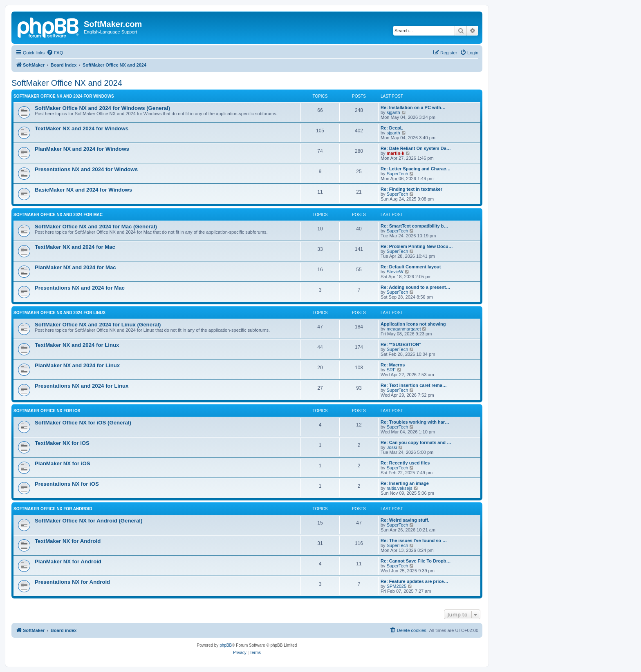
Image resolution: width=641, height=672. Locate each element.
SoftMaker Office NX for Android (53, 509)
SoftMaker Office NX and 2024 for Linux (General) (98, 325)
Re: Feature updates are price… (415, 581)
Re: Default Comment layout (411, 267)
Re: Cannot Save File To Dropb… (416, 561)
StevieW (395, 272)
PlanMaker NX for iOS (63, 463)
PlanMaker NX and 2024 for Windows (82, 149)
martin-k (396, 153)
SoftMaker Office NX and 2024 (67, 83)
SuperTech (398, 174)
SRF (391, 370)
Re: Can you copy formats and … (416, 442)
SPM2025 (397, 586)
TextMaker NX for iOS (62, 443)
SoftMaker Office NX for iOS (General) (83, 423)
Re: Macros (393, 365)
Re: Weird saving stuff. (405, 520)
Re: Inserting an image (405, 483)
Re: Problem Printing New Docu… (417, 246)
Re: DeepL (392, 128)
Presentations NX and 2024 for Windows (86, 169)
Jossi (392, 447)
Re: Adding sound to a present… (416, 287)
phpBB (226, 645)
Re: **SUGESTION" (401, 344)
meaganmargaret (404, 329)
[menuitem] (55, 53)
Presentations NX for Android (72, 582)
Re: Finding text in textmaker (411, 189)
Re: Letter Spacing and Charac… (416, 169)
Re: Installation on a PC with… (413, 107)
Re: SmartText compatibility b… (414, 226)
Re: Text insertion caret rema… (414, 385)
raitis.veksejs (400, 488)
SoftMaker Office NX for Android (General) (89, 521)
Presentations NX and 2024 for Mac (80, 288)
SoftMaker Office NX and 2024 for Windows (64, 96)
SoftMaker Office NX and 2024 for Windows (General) (102, 108)
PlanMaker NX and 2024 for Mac (75, 267)
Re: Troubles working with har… (415, 422)
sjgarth (393, 112)
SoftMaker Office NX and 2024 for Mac (58, 215)
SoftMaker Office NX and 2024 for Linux (59, 313)
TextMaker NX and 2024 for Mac (75, 247)
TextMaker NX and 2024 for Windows (82, 128)
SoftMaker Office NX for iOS (47, 411)
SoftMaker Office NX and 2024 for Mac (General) (96, 227)
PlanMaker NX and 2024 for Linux (77, 365)
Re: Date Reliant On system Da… (416, 148)
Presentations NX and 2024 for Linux (82, 386)
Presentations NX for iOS (67, 484)
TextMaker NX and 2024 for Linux (77, 345)
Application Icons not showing (413, 324)
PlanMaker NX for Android (68, 561)
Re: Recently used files (405, 463)
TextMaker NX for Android (68, 541)
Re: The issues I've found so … (414, 540)
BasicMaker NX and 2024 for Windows (83, 190)
